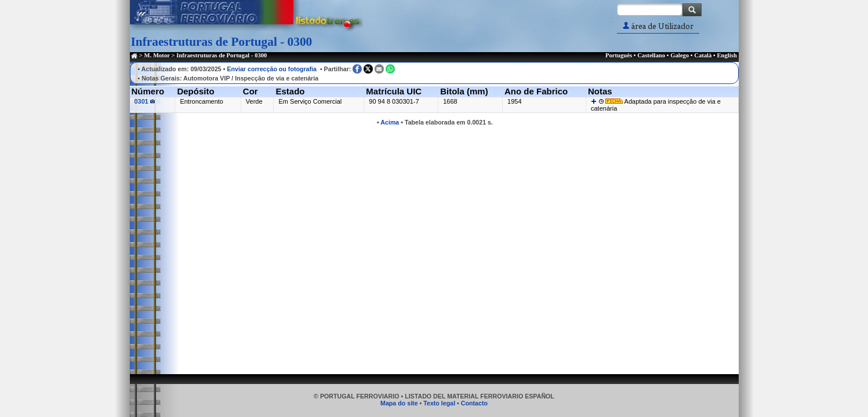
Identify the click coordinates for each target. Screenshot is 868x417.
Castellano (651, 55)
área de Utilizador (658, 26)
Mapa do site (399, 403)
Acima (390, 122)
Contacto (474, 403)
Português (619, 55)
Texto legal (439, 403)
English (727, 55)
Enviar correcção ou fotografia (272, 69)
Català (703, 55)
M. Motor (157, 55)
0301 (145, 101)
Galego (680, 55)
